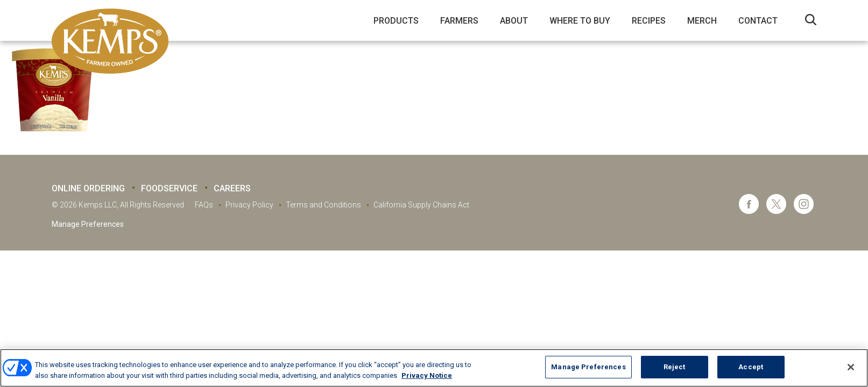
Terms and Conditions (323, 205)
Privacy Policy (249, 205)
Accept (751, 367)
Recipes (649, 21)
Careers (232, 188)
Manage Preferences (88, 224)
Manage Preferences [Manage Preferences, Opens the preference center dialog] (588, 367)
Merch (702, 21)
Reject (675, 367)
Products (396, 21)
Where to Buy (580, 21)
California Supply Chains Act (421, 205)
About (514, 21)
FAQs (204, 205)
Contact (758, 21)
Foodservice (169, 188)
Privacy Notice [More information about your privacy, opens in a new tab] (427, 375)
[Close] (851, 367)
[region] (434, 368)
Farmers (459, 21)
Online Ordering (88, 188)
